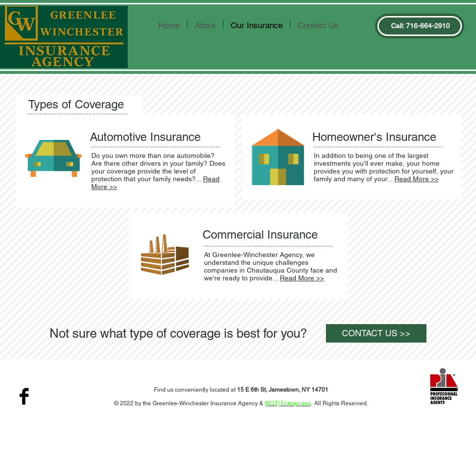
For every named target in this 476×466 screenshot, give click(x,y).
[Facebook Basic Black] (24, 396)
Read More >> (416, 179)
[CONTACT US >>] (376, 333)
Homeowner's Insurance (374, 137)
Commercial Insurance (260, 234)
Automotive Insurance (145, 137)
